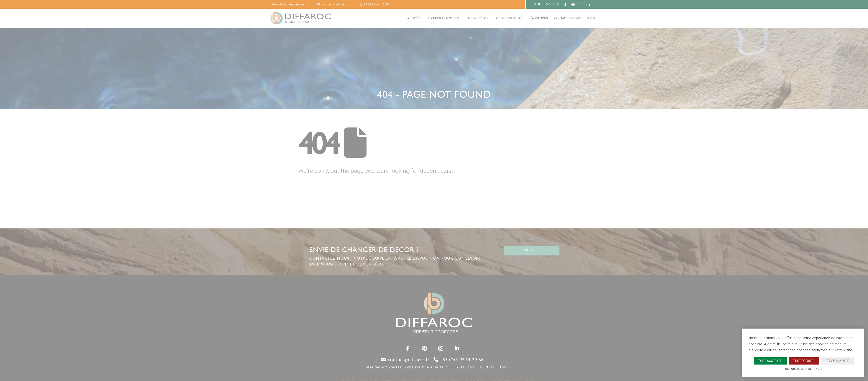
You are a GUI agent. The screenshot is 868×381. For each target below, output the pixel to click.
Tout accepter (770, 361)
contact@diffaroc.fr (334, 4)
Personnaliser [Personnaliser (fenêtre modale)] (838, 361)
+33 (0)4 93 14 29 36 (376, 4)
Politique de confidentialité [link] (803, 369)
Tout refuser (804, 361)
